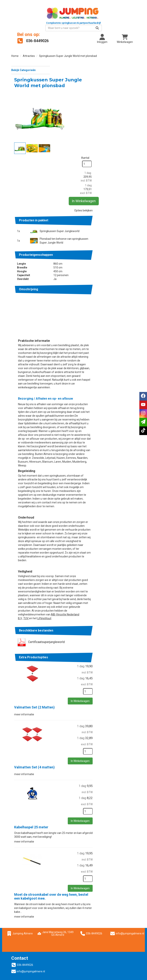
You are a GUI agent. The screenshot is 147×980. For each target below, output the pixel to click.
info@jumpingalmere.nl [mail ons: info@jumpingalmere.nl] (31, 891)
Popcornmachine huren (93, 900)
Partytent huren (88, 892)
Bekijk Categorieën (31, 64)
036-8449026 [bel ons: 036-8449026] (25, 885)
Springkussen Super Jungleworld (101, 151)
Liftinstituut (86, 538)
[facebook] (143, 396)
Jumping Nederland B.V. (28, 931)
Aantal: (126, 70)
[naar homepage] (42, 14)
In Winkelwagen (126, 117)
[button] (60, 107)
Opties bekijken (124, 127)
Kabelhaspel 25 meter (73, 746)
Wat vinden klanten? (26, 920)
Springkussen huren (91, 888)
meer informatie (66, 634)
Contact (19, 924)
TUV (68, 538)
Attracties (29, 50)
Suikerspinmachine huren (94, 903)
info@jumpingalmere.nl (131, 853)
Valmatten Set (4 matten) (76, 687)
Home (15, 50)
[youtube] (143, 405)
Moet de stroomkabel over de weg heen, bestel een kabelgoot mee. (93, 816)
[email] (143, 422)
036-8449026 (92, 853)
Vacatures (20, 928)
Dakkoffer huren (24, 935)
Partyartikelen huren (91, 896)
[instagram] (143, 414)
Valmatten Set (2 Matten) (76, 627)
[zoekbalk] (105, 22)
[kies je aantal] (128, 611)
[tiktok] (143, 431)
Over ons (84, 884)
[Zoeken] (128, 22)
